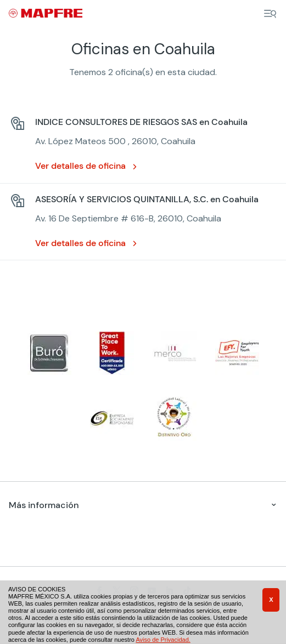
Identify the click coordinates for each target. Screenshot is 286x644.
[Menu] (270, 14)
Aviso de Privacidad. (163, 640)
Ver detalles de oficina (80, 166)
